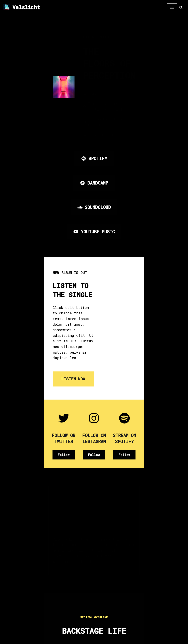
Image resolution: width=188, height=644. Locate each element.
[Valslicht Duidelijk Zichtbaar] (22, 7)
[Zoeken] (181, 7)
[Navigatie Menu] (172, 7)
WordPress (125, 639)
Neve (58, 639)
